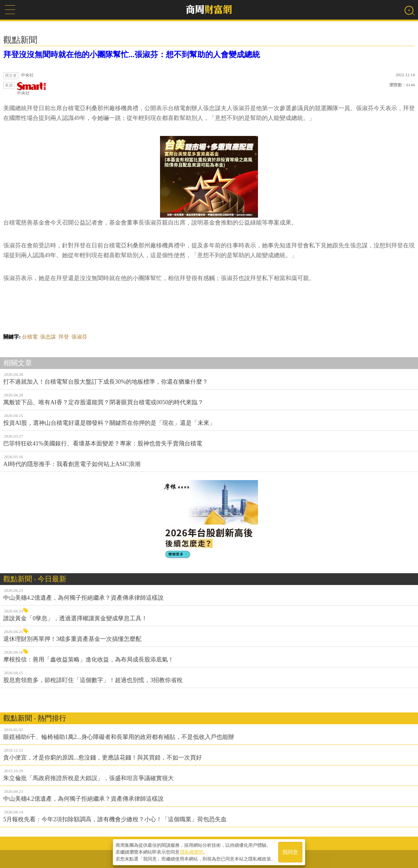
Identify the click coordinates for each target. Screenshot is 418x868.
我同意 (290, 852)
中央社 (32, 89)
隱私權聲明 (192, 852)
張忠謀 (48, 337)
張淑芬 (79, 337)
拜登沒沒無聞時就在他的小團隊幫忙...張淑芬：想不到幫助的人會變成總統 (132, 55)
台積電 (30, 337)
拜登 (64, 337)
